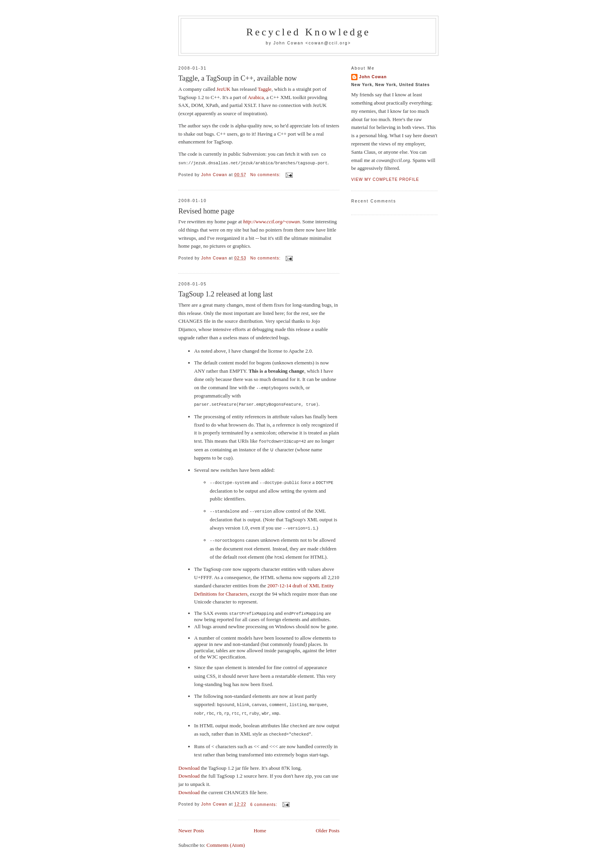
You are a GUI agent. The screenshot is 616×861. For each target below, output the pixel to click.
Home (260, 824)
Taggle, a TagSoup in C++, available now (238, 78)
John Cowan (373, 77)
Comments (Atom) (226, 839)
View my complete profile (385, 179)
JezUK (223, 89)
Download (189, 762)
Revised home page (206, 210)
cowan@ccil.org (328, 43)
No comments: (266, 174)
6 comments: (265, 798)
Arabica (256, 97)
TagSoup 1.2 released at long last (225, 293)
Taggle (265, 89)
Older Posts (328, 824)
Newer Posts (191, 824)
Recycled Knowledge (309, 32)
